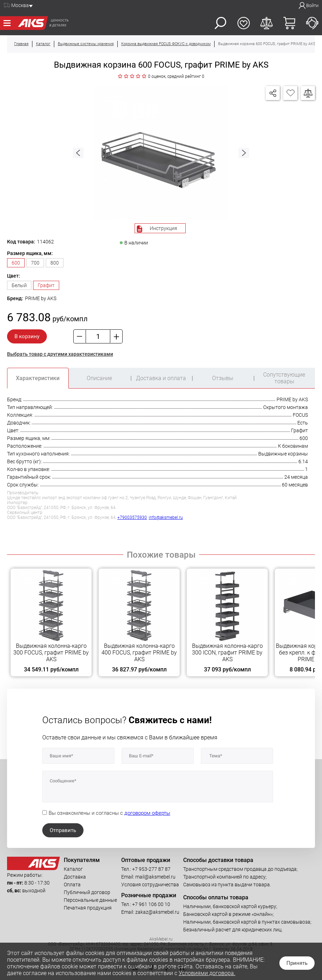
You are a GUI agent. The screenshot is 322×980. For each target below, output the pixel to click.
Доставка (75, 877)
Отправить (63, 830)
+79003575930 (132, 517)
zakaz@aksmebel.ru (157, 912)
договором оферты (147, 813)
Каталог (73, 869)
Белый (19, 285)
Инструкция (163, 228)
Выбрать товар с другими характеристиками (60, 354)
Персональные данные (90, 900)
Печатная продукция (88, 908)
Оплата (72, 885)
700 (35, 263)
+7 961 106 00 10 (151, 904)
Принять (297, 963)
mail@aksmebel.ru (155, 877)
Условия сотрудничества (150, 885)
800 (55, 263)
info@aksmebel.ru (166, 517)
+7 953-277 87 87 (151, 869)
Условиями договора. (207, 973)
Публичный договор (87, 892)
